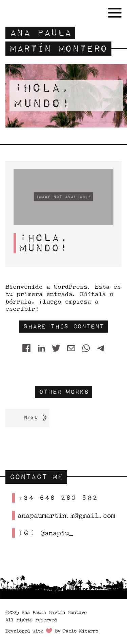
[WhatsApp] (86, 348)
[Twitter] (56, 348)
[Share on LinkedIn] (41, 348)
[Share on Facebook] (26, 348)
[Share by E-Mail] (71, 348)
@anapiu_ (57, 533)
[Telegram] (101, 348)
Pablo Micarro (81, 631)
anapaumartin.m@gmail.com (66, 515)
